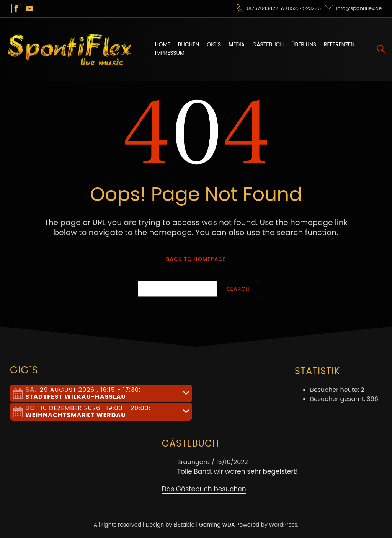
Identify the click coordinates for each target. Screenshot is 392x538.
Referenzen (339, 44)
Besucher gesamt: (338, 399)
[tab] (101, 393)
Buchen (189, 44)
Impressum (170, 53)
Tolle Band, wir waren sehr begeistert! (238, 471)
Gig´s (214, 44)
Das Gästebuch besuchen (204, 489)
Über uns (304, 44)
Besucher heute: (335, 390)
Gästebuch (268, 44)
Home (163, 44)
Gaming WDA (217, 525)
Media (237, 44)
